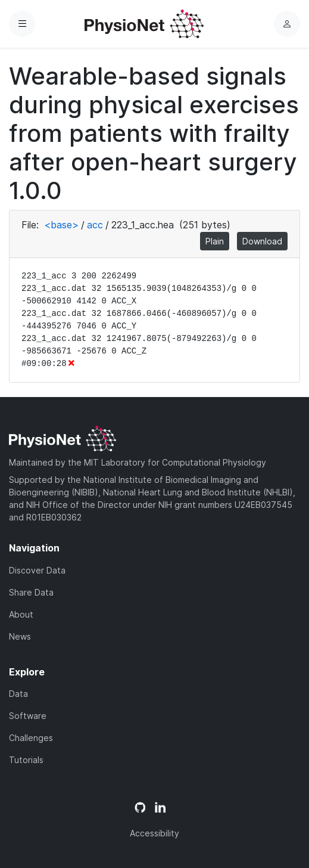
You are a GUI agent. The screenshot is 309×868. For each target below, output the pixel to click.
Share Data (31, 592)
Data (18, 694)
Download (262, 241)
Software (28, 716)
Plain (215, 241)
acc (95, 225)
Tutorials (26, 760)
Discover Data (37, 570)
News (20, 636)
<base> (61, 225)
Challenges (31, 738)
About (21, 614)
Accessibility (154, 833)
